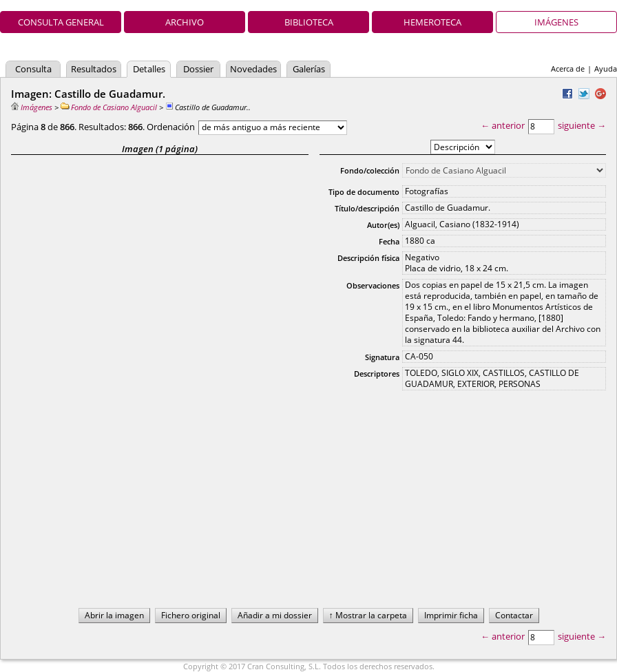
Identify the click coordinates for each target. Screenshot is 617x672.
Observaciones (373, 285)
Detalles (149, 69)
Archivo (185, 22)
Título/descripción (367, 208)
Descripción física (368, 258)
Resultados (94, 69)
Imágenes (556, 22)
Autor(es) (383, 225)
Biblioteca (309, 22)
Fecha (389, 241)
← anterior (503, 125)
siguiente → (582, 125)
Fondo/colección (370, 170)
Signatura (382, 357)
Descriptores (377, 374)
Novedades (253, 69)
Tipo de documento (364, 192)
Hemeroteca (432, 22)
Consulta (33, 69)
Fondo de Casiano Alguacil (109, 107)
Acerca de (568, 69)
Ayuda (606, 69)
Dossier (198, 69)
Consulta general (61, 22)
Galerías (309, 69)
